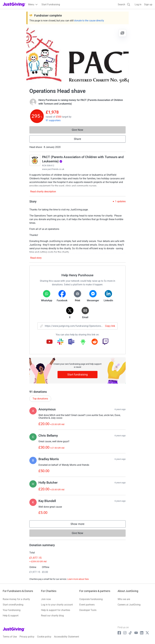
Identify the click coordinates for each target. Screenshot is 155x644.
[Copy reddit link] (95, 342)
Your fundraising (12, 610)
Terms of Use (10, 637)
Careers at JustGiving (129, 605)
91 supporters (53, 120)
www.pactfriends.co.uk (53, 169)
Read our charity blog (52, 616)
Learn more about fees (78, 579)
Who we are (124, 599)
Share (77, 139)
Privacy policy (27, 637)
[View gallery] (122, 33)
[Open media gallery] (77, 56)
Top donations (40, 399)
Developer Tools (88, 610)
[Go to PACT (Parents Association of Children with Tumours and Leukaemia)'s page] (35, 160)
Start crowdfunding (13, 605)
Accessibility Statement (67, 637)
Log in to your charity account (57, 605)
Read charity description (43, 192)
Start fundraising (77, 374)
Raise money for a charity (16, 599)
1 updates (120, 201)
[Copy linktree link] (83, 343)
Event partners (87, 605)
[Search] (124, 4)
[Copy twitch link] (106, 342)
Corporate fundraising (91, 599)
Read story (36, 258)
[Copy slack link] (60, 342)
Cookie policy (44, 637)
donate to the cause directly (89, 21)
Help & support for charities (56, 610)
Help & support (11, 616)
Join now (46, 599)
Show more (81, 525)
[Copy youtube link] (49, 342)
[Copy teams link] (71, 342)
